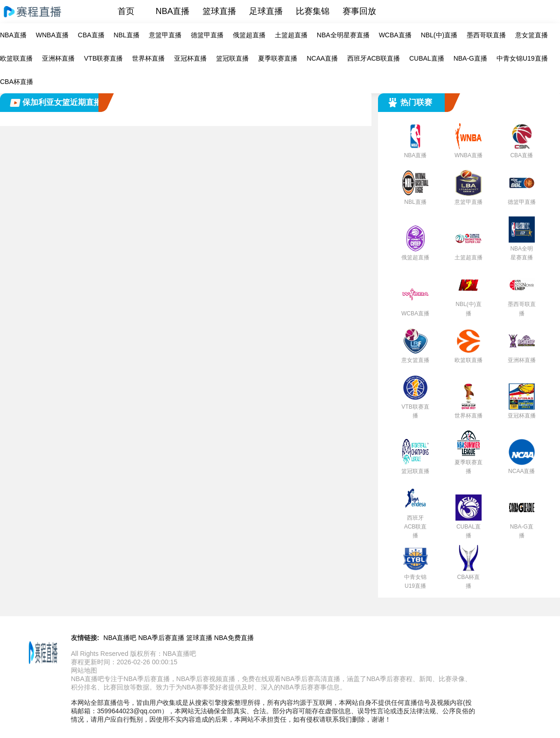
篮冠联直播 (232, 58)
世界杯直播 (148, 58)
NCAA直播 (322, 58)
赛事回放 (359, 11)
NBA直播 (172, 11)
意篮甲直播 (165, 35)
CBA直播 (91, 35)
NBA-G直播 (470, 58)
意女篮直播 (532, 35)
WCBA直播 (395, 35)
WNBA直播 (52, 35)
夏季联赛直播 (278, 58)
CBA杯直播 (17, 82)
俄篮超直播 (249, 35)
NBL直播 (127, 35)
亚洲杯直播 (58, 58)
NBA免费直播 (234, 638)
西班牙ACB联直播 (374, 58)
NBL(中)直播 (439, 35)
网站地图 (84, 670)
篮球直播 (219, 11)
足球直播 (266, 11)
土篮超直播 (291, 35)
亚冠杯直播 (190, 58)
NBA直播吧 (120, 638)
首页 (126, 11)
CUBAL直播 (427, 58)
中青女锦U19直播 (522, 58)
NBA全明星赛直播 (343, 35)
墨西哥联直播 (486, 35)
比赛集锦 (313, 11)
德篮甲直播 (207, 35)
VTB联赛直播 (103, 58)
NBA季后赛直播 (161, 638)
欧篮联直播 (16, 58)
